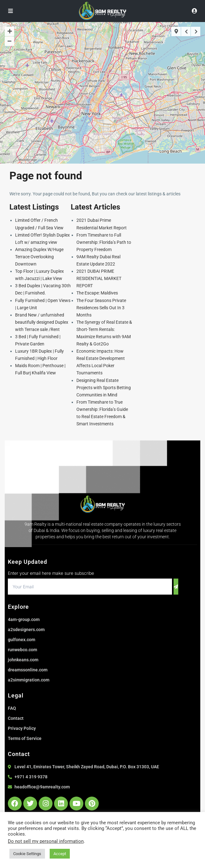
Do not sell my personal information (46, 841)
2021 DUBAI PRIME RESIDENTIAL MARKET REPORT (99, 278)
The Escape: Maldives (97, 293)
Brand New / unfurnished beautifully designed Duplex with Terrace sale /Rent (42, 322)
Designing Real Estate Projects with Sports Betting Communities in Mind (104, 388)
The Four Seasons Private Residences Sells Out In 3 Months (101, 308)
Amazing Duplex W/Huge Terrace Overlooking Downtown (39, 257)
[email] (90, 587)
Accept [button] (60, 854)
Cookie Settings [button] (27, 854)
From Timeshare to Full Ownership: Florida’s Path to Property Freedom (104, 242)
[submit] (176, 587)
